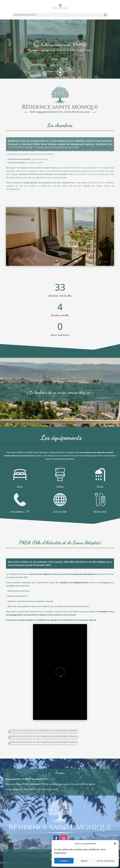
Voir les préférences (106, 861)
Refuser (84, 861)
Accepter (64, 861)
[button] (115, 844)
